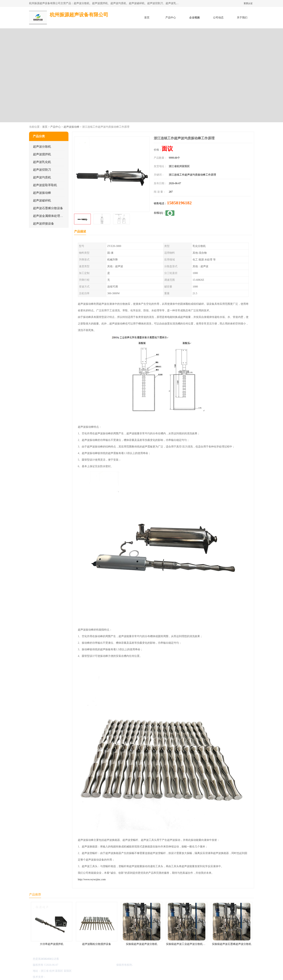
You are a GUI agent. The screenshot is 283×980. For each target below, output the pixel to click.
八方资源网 (53, 977)
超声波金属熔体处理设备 (50, 216)
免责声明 (66, 977)
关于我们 (242, 18)
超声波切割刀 (42, 170)
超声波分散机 (42, 147)
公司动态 (218, 18)
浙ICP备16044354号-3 (71, 965)
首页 (147, 18)
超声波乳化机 (42, 162)
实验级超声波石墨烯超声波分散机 (232, 944)
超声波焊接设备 (44, 224)
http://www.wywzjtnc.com (92, 879)
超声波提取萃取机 (45, 185)
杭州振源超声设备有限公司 (100, 965)
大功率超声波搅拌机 (52, 944)
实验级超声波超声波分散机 (142, 944)
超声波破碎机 (42, 200)
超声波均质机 (42, 177)
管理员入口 (78, 977)
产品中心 (171, 18)
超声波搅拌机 (42, 154)
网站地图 (91, 977)
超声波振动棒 (71, 127)
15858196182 (179, 203)
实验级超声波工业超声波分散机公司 (187, 944)
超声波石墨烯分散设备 (48, 208)
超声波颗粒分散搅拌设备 (97, 944)
